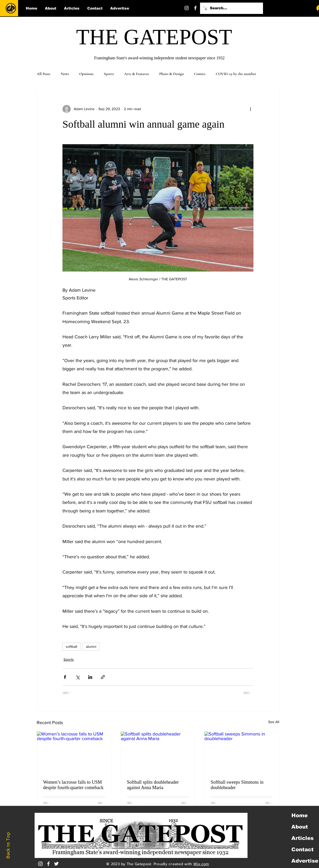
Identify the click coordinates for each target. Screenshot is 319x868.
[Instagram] (187, 8)
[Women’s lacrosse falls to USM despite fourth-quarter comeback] (74, 752)
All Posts (43, 74)
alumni (91, 646)
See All (274, 722)
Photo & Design (172, 74)
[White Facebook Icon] (48, 864)
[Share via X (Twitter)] (78, 677)
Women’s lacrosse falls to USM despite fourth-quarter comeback (73, 785)
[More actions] (250, 109)
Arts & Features (137, 74)
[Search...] (231, 8)
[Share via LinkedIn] (90, 677)
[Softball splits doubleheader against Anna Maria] (158, 752)
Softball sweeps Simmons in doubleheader (237, 785)
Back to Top (8, 845)
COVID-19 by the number (236, 74)
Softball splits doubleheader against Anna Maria (153, 785)
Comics (200, 74)
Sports (109, 74)
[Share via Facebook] (65, 677)
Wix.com (201, 864)
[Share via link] (103, 677)
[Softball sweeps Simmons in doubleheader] (242, 752)
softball (71, 646)
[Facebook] (195, 8)
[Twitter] (204, 8)
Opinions (86, 74)
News (65, 74)
